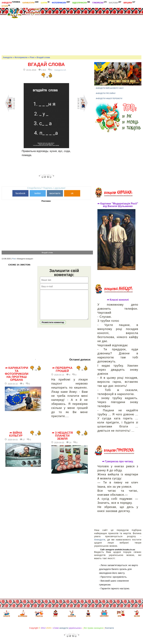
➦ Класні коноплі (118, 300)
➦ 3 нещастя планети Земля (62, 441)
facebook (20, 193)
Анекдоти (11, 2)
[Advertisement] (93, 30)
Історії (6, 6)
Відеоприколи (81, 2)
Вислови (115, 2)
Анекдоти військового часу (110, 88)
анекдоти (64, 628)
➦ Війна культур (16, 439)
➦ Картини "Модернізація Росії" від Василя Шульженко (118, 205)
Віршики (129, 2)
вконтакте (55, 193)
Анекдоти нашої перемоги (109, 98)
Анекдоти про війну (106, 93)
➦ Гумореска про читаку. (118, 461)
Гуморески (99, 2)
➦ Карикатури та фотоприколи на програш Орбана (17, 379)
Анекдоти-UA (60, 70)
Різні (32, 57)
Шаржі (45, 2)
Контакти (110, 628)
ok (72, 193)
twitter (38, 193)
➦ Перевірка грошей (62, 374)
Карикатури (30, 2)
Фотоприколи (61, 2)
